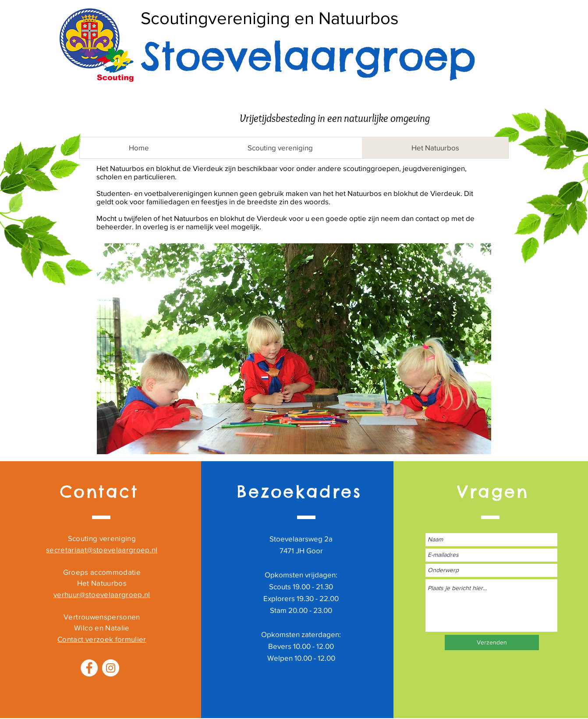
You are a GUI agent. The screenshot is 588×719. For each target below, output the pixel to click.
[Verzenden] (492, 642)
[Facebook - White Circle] (89, 668)
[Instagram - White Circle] (111, 668)
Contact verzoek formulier (102, 639)
